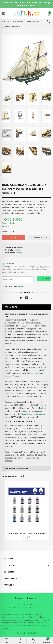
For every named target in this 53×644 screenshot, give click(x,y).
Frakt (18, 605)
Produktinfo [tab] (11, 307)
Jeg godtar (10, 286)
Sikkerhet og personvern (20, 608)
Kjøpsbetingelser (30, 605)
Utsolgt (13, 238)
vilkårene (20, 286)
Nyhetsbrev (39, 608)
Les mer (27, 626)
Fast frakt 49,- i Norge (39, 3)
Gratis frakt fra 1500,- (14, 3)
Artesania (19, 253)
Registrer (44, 279)
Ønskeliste (40, 238)
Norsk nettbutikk (26, 6)
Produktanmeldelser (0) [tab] (16, 468)
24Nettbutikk (31, 633)
